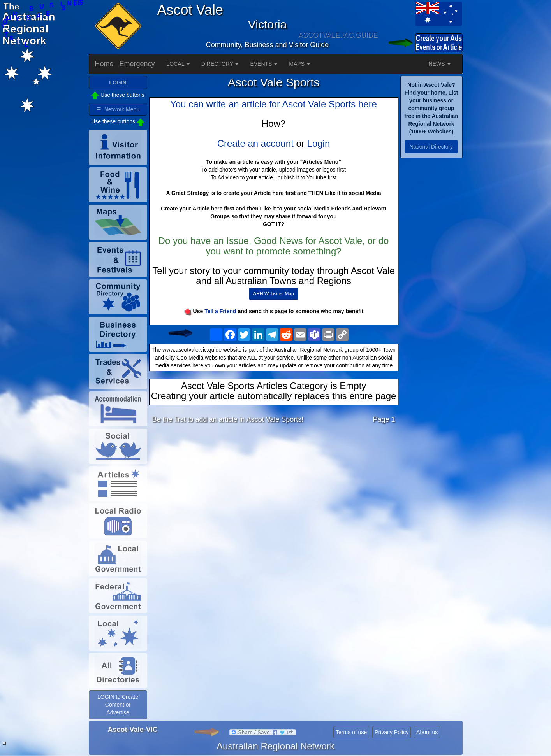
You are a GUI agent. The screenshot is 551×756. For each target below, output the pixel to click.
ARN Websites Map (273, 294)
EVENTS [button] (264, 64)
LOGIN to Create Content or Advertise (118, 705)
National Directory (431, 147)
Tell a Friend (220, 311)
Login (319, 143)
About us (427, 732)
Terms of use (351, 732)
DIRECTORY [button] (220, 64)
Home (104, 64)
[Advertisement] (274, 491)
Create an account (255, 143)
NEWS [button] (440, 64)
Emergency (137, 64)
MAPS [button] (299, 64)
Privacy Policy (392, 732)
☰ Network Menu (118, 109)
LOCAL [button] (178, 64)
